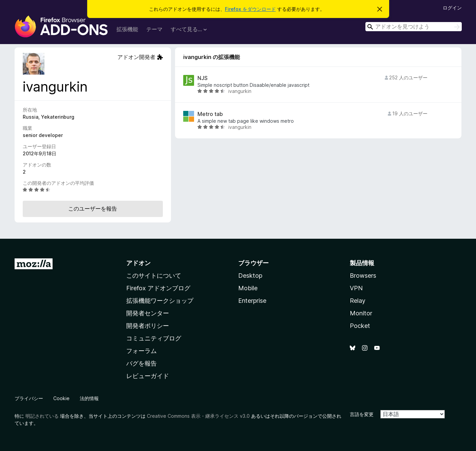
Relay (358, 301)
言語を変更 (362, 414)
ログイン (452, 8)
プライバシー (29, 398)
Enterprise (252, 301)
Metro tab (210, 114)
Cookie (61, 398)
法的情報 (89, 398)
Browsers (363, 276)
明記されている (42, 416)
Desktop (250, 276)
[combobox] (414, 27)
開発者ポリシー (148, 326)
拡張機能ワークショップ (160, 301)
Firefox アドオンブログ (158, 288)
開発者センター (148, 313)
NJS (203, 78)
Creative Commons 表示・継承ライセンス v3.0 (198, 416)
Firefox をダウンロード (250, 9)
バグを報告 (141, 363)
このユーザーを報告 (93, 209)
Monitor (361, 313)
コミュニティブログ (154, 338)
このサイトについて (154, 276)
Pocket (360, 326)
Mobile (248, 288)
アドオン (138, 263)
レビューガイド (148, 376)
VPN (356, 288)
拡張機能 (127, 29)
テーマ (154, 29)
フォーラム (141, 351)
